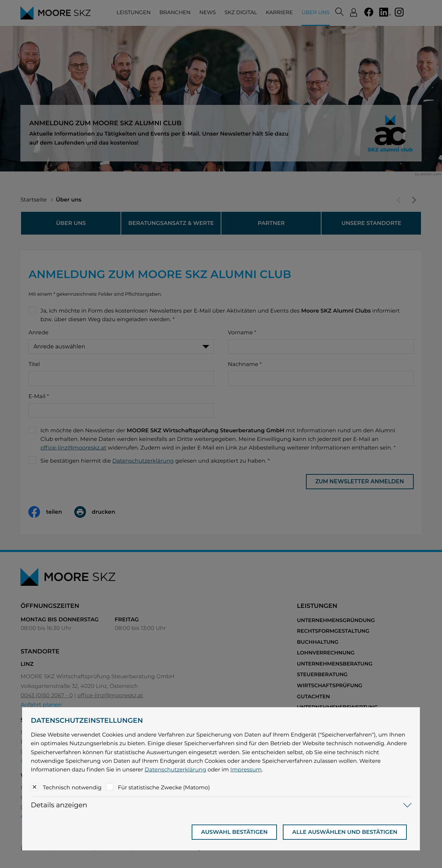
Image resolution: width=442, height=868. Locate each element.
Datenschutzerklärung (175, 770)
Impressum (246, 770)
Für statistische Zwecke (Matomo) (164, 787)
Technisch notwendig (72, 787)
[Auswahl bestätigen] (234, 832)
